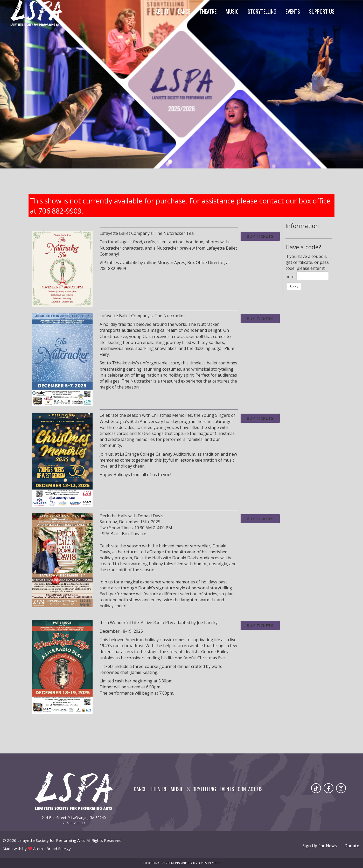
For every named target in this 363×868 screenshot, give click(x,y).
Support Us (322, 11)
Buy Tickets (260, 236)
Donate (352, 846)
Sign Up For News (320, 846)
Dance (184, 11)
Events (293, 11)
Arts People (210, 863)
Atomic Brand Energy (52, 849)
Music (232, 11)
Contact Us (250, 789)
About (162, 11)
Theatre (208, 11)
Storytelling (262, 11)
